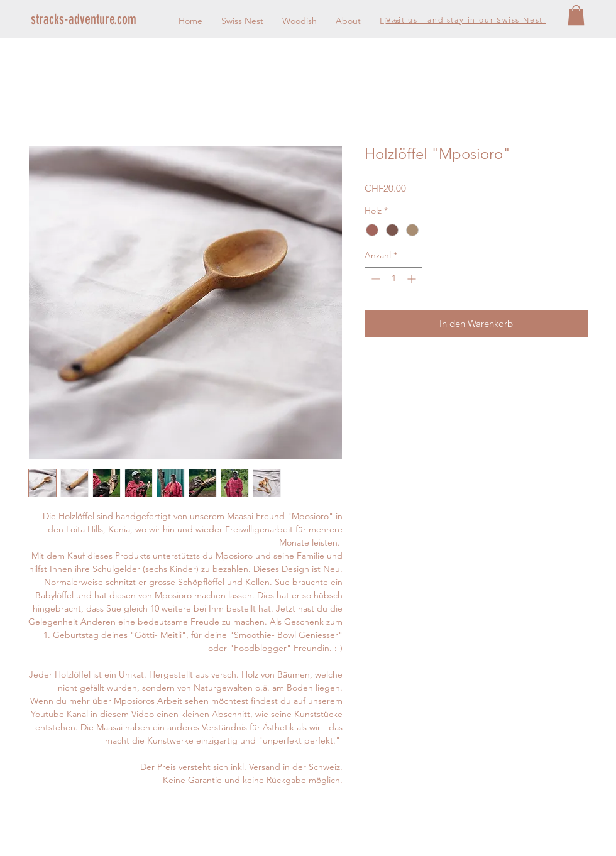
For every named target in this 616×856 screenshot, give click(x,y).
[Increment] (413, 279)
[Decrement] (374, 279)
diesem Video (127, 714)
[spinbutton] (393, 279)
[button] (576, 15)
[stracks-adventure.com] (101, 19)
